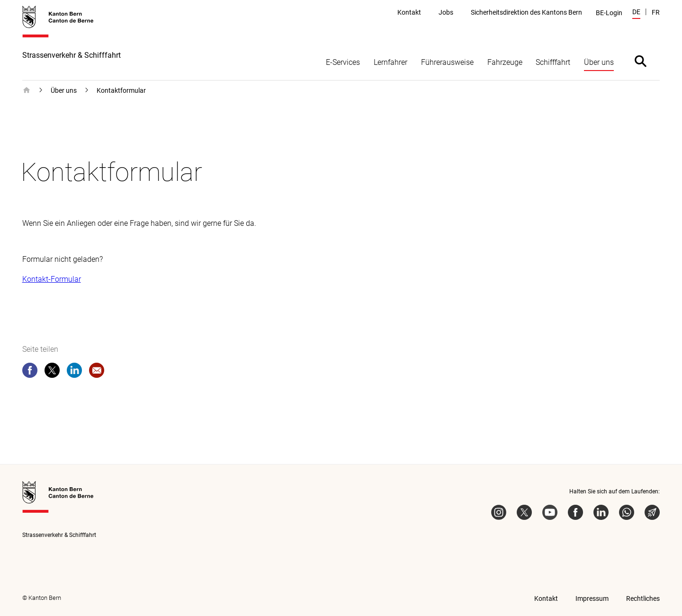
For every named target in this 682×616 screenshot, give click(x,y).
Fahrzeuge (505, 62)
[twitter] (52, 372)
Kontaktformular (121, 90)
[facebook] (30, 372)
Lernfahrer (390, 62)
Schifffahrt (553, 62)
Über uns (599, 62)
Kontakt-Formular (52, 279)
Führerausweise (447, 62)
